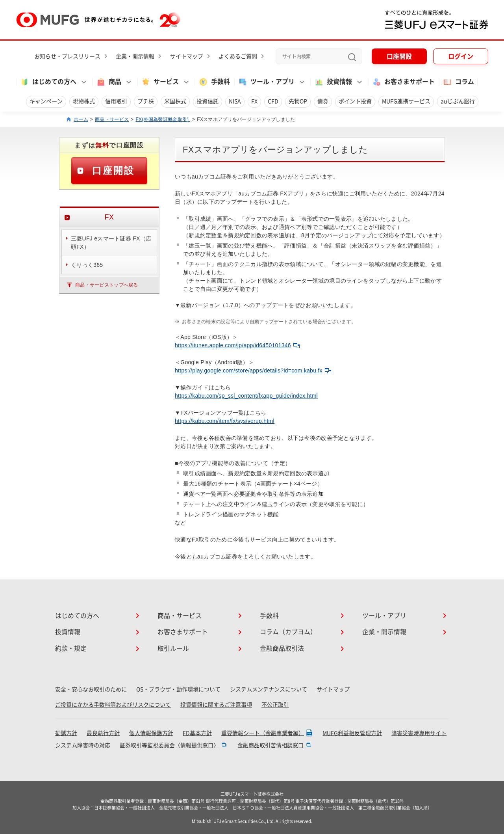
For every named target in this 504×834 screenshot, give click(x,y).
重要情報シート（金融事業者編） (263, 733)
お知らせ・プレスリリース (67, 56)
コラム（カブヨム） (288, 632)
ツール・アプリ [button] (266, 82)
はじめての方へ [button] (48, 82)
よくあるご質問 (238, 56)
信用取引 (116, 101)
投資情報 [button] (333, 82)
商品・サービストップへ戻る (107, 285)
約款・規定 (71, 648)
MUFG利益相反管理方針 (352, 733)
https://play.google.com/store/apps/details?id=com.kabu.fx (253, 370)
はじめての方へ (77, 616)
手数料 (214, 82)
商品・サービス (112, 119)
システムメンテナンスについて (269, 689)
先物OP (298, 101)
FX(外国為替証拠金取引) (163, 119)
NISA (235, 101)
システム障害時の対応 (83, 745)
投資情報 (68, 632)
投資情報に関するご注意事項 (216, 705)
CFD (273, 101)
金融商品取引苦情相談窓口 (271, 745)
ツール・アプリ (384, 616)
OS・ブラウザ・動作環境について (178, 689)
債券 (323, 101)
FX (254, 101)
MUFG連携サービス (406, 101)
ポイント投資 (355, 101)
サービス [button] (160, 82)
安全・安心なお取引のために (91, 689)
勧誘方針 (66, 733)
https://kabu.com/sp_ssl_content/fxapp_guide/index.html (246, 396)
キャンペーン (46, 101)
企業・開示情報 (135, 56)
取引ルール (173, 648)
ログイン (461, 56)
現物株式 (84, 101)
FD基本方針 (197, 733)
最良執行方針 (103, 733)
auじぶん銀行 (458, 101)
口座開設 (399, 56)
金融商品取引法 (282, 648)
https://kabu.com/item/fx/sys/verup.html (225, 421)
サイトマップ (187, 56)
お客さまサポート (403, 82)
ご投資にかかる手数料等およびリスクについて (113, 705)
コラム (458, 82)
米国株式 (175, 101)
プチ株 (146, 101)
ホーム (81, 119)
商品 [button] (109, 82)
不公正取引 (275, 705)
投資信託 (208, 101)
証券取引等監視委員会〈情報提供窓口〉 (169, 745)
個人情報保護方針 (151, 733)
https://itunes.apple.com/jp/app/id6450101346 (237, 345)
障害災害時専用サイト (419, 733)
